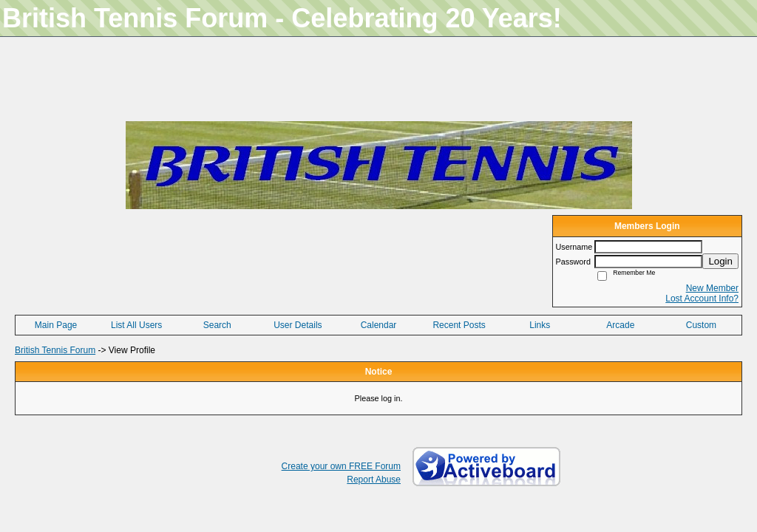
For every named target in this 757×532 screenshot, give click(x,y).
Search (217, 325)
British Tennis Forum (55, 350)
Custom (701, 325)
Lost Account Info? (702, 299)
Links (540, 325)
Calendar (379, 325)
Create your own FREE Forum (341, 466)
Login (720, 261)
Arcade (620, 325)
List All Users (136, 325)
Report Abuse (374, 480)
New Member (712, 288)
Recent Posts (459, 325)
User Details (298, 325)
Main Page (56, 325)
